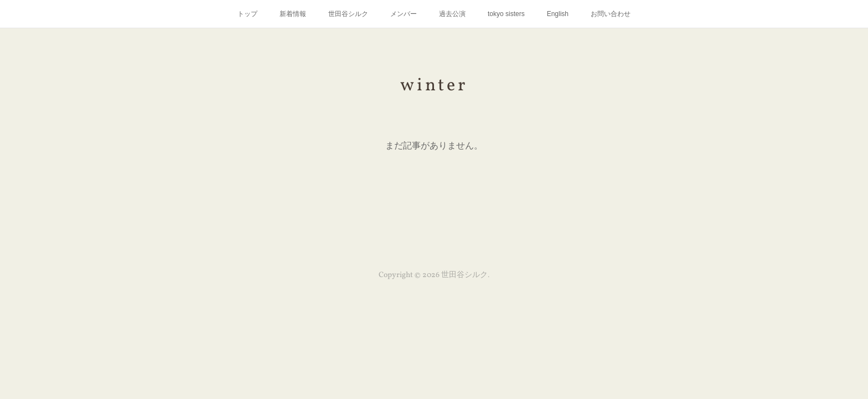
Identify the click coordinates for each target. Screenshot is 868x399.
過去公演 (452, 14)
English (558, 14)
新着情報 (293, 14)
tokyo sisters (506, 14)
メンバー (404, 14)
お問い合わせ (611, 14)
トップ (247, 14)
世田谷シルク (348, 14)
